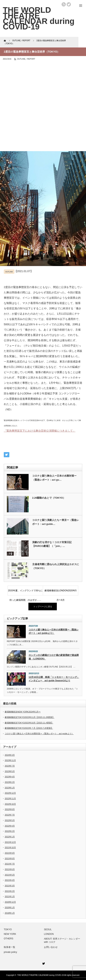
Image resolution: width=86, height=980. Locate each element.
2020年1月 (10, 907)
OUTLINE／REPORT (26, 59)
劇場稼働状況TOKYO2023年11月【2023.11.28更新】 (30, 717)
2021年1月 (10, 896)
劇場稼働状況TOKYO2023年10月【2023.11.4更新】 (29, 723)
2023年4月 (10, 777)
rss (64, 4)
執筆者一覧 (9, 947)
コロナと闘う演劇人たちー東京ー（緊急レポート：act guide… (56, 522)
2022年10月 (10, 804)
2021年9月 (10, 853)
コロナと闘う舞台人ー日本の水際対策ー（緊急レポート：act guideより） (54, 631)
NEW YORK (10, 934)
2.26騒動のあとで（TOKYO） (49, 498)
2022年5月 (10, 820)
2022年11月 (10, 798)
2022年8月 (10, 809)
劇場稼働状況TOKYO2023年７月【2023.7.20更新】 (29, 728)
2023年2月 (10, 782)
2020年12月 (10, 902)
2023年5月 (10, 771)
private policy (10, 952)
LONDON (49, 934)
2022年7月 (10, 815)
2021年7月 (10, 864)
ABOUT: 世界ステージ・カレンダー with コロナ (62, 940)
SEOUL (48, 929)
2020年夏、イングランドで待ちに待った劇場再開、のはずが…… (25, 592)
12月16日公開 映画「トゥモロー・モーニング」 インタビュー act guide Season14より (54, 679)
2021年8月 (10, 858)
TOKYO (8, 929)
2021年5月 (10, 875)
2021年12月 (10, 842)
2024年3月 (10, 755)
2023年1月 (10, 788)
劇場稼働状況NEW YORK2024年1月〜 (23, 712)
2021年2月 (10, 891)
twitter (69, 4)
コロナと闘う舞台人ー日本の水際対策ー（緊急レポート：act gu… (54, 478)
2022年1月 (10, 837)
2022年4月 (10, 826)
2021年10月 (10, 847)
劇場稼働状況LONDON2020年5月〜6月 (61, 592)
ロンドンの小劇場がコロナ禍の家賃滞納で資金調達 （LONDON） (54, 657)
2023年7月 (10, 766)
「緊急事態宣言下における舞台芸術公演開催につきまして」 (40, 431)
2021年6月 (10, 869)
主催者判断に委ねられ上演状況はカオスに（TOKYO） (56, 566)
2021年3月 (10, 886)
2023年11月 (10, 760)
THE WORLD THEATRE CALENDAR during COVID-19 (40, 975)
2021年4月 (10, 880)
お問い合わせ (51, 947)
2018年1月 (10, 913)
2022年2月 (10, 831)
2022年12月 (10, 793)
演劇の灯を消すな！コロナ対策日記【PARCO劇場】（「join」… (52, 544)
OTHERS (9, 939)
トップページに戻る (43, 606)
